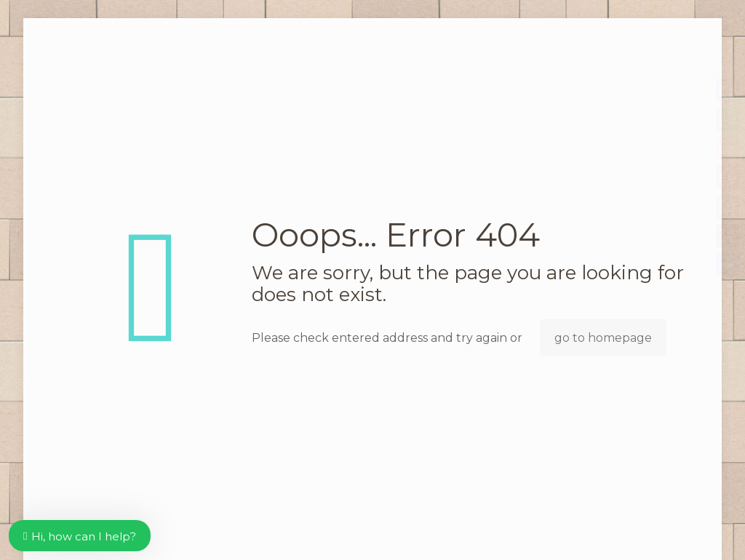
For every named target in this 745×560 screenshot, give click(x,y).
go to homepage (603, 338)
